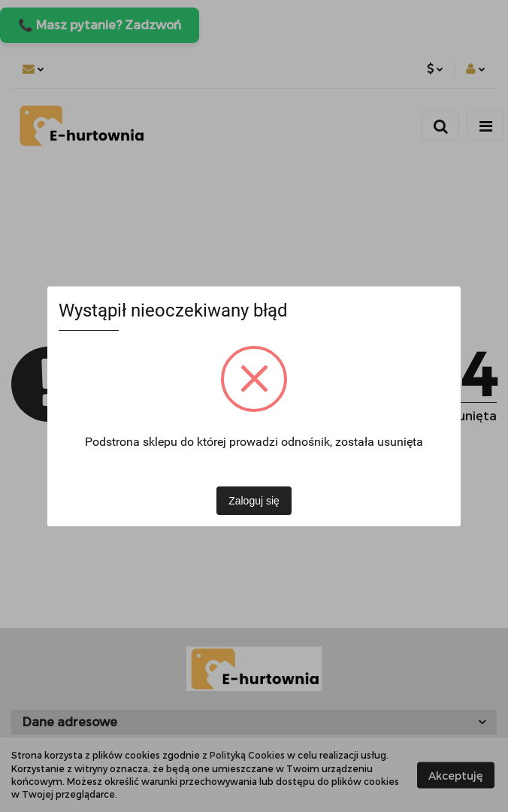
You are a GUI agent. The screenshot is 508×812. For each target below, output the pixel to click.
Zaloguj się (254, 501)
